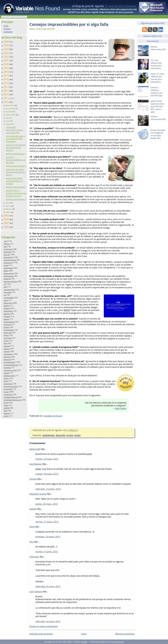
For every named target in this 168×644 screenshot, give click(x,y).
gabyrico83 (35, 449)
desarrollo (8, 303)
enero (8, 212)
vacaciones (8, 394)
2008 (7, 219)
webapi (6, 413)
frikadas (7, 316)
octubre (9, 112)
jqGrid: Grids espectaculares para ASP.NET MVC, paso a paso (157, 106)
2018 (7, 72)
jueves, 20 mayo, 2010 (46, 504)
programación (9, 362)
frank (32, 527)
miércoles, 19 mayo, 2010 (48, 489)
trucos (6, 392)
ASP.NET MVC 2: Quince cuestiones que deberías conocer (16, 193)
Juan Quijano (36, 591)
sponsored (8, 384)
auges (6, 265)
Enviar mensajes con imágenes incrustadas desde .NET (158, 134)
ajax (5, 246)
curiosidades (9, 298)
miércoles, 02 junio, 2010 (48, 586)
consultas (7, 292)
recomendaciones (11, 365)
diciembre (10, 105)
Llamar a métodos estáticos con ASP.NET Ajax (157, 91)
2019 (7, 68)
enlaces (7, 308)
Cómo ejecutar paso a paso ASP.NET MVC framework (16, 139)
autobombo (8, 268)
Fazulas (33, 479)
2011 (7, 98)
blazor (6, 271)
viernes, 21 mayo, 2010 (47, 522)
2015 (7, 83)
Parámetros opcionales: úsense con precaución (14, 130)
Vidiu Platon (121, 408)
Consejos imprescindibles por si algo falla (16, 160)
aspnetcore (8, 257)
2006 (7, 227)
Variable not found (53, 416)
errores (70, 435)
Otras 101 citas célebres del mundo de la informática (157, 78)
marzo (8, 206)
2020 (7, 64)
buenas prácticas (10, 281)
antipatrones (48, 435)
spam (6, 381)
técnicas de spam (11, 386)
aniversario (8, 249)
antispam (7, 252)
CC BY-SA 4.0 (118, 642)
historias (7, 324)
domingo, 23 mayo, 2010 (48, 537)
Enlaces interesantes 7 (16, 154)
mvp (5, 343)
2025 (7, 45)
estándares (8, 311)
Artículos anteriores (125, 634)
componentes (9, 289)
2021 (7, 60)
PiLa (32, 542)
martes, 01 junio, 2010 (47, 552)
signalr (6, 373)
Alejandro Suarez (38, 494)
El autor (120, 6)
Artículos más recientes (41, 634)
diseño (6, 306)
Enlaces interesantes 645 (158, 118)
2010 (7, 102)
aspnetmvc (8, 263)
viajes (6, 405)
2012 (7, 94)
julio (8, 118)
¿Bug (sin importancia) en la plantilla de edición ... (16, 148)
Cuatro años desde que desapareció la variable (14, 181)
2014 (7, 87)
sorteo (6, 378)
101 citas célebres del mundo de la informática (156, 64)
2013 (7, 91)
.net (5, 241)
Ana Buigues (36, 464)
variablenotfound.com (13, 400)
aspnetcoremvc (10, 260)
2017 (7, 75)
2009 (7, 216)
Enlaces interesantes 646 (158, 48)
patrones (7, 357)
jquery (6, 335)
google (6, 319)
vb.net (6, 402)
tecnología (8, 389)
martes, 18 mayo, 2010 (47, 459)
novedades (8, 354)
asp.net (7, 255)
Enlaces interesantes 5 (16, 187)
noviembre (10, 109)
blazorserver (9, 273)
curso (6, 300)
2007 (7, 223)
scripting (7, 368)
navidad (7, 346)
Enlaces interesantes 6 (16, 166)
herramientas (9, 322)
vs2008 (6, 408)
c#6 (5, 287)
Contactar (131, 6)
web (5, 411)
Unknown (34, 557)
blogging (7, 279)
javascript (7, 333)
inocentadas (9, 330)
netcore (7, 349)
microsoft (7, 338)
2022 (7, 57)
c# (5, 284)
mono (6, 341)
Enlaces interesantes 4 (16, 199)
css (5, 295)
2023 (7, 53)
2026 (7, 42)
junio (8, 121)
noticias (7, 351)
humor (6, 327)
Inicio (111, 6)
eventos (7, 314)
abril (8, 203)
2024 (7, 49)
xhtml (6, 416)
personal (7, 359)
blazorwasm (9, 276)
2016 (7, 79)
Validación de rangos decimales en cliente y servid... (16, 172)
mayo (8, 124)
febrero (9, 209)
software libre (9, 376)
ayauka (33, 509)
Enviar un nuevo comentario (44, 626)
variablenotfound (11, 397)
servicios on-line (10, 370)
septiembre (11, 115)
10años (7, 244)
